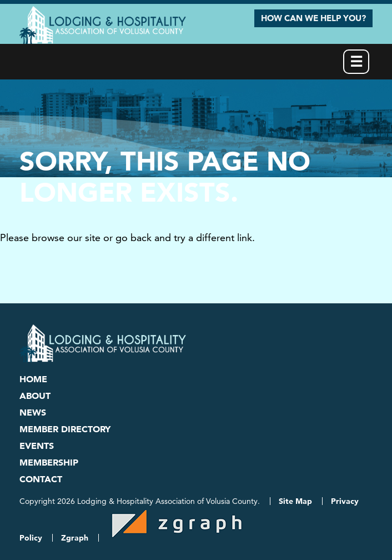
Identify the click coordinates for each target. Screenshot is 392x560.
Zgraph (75, 538)
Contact (41, 479)
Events (37, 446)
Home (33, 379)
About (35, 396)
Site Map (295, 501)
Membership (49, 462)
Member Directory (65, 429)
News (33, 412)
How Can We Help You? (313, 18)
